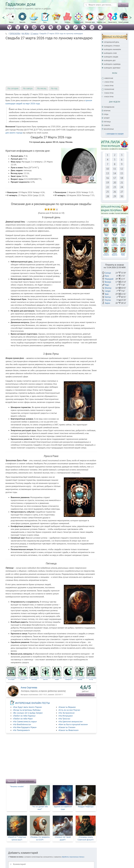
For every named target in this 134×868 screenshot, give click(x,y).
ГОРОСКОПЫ (15, 33)
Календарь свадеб (111, 57)
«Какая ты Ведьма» (67, 707)
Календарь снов (110, 53)
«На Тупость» (64, 719)
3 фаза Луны (109, 93)
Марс (107, 285)
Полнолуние (109, 89)
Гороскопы (22, 22)
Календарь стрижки (112, 46)
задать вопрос (85, 694)
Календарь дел (110, 60)
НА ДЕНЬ (25, 33)
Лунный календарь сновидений (68, 679)
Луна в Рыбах (123, 254)
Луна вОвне (106, 225)
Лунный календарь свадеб (57, 679)
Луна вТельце (115, 225)
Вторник (107, 111)
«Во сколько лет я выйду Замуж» (28, 713)
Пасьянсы (67, 22)
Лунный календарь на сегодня (11, 679)
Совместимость (112, 22)
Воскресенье (109, 129)
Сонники (34, 22)
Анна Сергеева (29, 688)
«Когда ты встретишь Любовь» (27, 710)
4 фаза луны (109, 97)
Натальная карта (90, 22)
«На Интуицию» (66, 716)
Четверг (107, 118)
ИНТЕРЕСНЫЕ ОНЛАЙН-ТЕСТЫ (32, 703)
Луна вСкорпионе (115, 245)
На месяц (42, 88)
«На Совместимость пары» (25, 721)
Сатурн (108, 291)
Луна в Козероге (106, 254)
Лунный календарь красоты (45, 679)
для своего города (14, 133)
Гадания (11, 22)
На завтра (28, 88)
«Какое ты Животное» (69, 730)
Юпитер (108, 288)
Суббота (107, 125)
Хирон (107, 303)
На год (54, 88)
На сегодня (13, 88)
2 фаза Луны (109, 86)
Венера (108, 282)
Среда (106, 114)
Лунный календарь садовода (80, 679)
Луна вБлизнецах (123, 225)
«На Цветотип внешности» (71, 721)
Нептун (108, 297)
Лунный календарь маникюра (34, 679)
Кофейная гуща (101, 22)
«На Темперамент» (21, 730)
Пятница (107, 122)
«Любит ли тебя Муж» (23, 719)
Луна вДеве (123, 235)
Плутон (108, 300)
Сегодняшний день (111, 42)
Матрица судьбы (79, 22)
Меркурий (109, 279)
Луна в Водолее (115, 254)
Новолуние (109, 78)
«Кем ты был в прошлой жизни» (73, 724)
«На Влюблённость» (22, 724)
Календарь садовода (112, 64)
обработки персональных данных (73, 857)
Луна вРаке (106, 235)
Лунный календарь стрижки (23, 679)
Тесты (45, 22)
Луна (107, 276)
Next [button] (130, 16)
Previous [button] (4, 16)
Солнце (108, 273)
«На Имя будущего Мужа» (25, 727)
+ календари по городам (115, 134)
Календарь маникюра (112, 49)
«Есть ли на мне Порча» (69, 710)
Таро (56, 22)
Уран (107, 294)
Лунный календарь (124, 22)
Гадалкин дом (20, 4)
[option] (11, 19)
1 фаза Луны (109, 82)
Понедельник (109, 107)
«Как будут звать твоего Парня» (27, 707)
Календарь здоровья (112, 68)
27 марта (34, 33)
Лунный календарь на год (91, 679)
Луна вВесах (106, 245)
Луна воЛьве (115, 235)
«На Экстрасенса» (67, 713)
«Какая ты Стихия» (67, 727)
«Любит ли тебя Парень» (24, 716)
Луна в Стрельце (123, 245)
